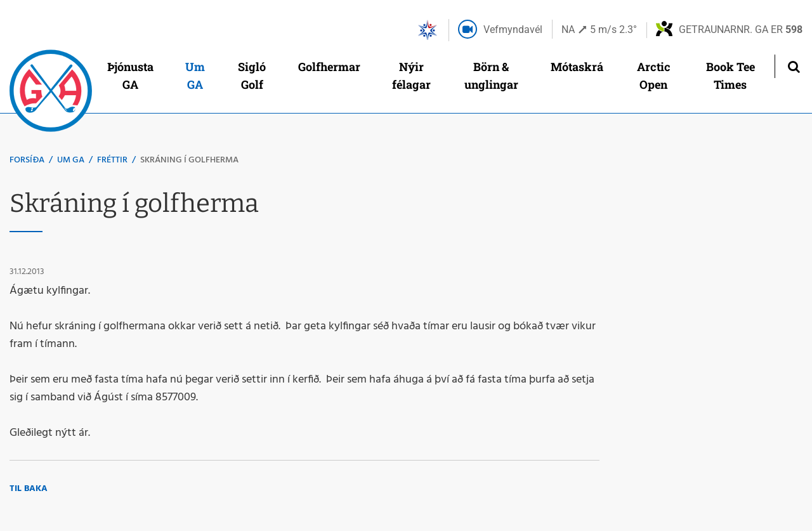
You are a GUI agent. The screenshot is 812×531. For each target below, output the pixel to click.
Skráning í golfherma (189, 160)
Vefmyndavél (513, 29)
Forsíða (27, 160)
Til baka (29, 489)
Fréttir (112, 160)
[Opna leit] (793, 66)
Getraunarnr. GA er (741, 29)
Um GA (71, 160)
